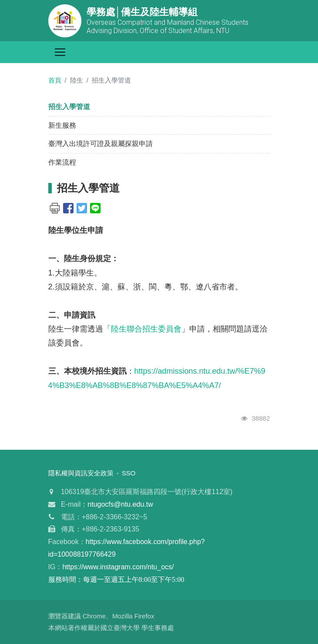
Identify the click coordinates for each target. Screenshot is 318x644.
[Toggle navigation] (60, 52)
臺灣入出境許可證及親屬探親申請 (100, 144)
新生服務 (62, 125)
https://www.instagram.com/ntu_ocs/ (118, 567)
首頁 (55, 80)
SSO (129, 473)
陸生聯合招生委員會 (146, 329)
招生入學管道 (69, 107)
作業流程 (62, 162)
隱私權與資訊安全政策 (81, 473)
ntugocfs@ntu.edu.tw (120, 504)
